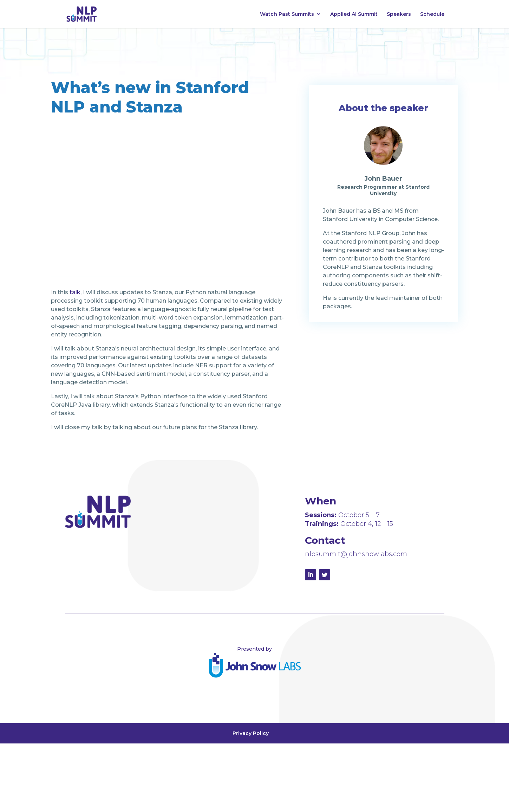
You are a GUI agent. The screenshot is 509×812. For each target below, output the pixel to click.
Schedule (432, 14)
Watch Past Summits (287, 14)
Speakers (399, 14)
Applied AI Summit (354, 14)
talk (75, 292)
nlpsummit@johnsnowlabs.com (356, 554)
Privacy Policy (251, 733)
